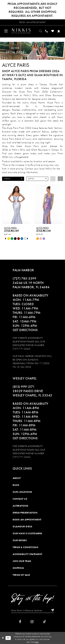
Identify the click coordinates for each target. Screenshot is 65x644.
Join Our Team (22, 561)
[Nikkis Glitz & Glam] (21, 31)
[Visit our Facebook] (20, 622)
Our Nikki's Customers (27, 533)
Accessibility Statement (27, 554)
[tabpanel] (9, 239)
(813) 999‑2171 (24, 387)
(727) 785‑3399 (24, 278)
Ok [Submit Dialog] (8, 638)
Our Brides (20, 540)
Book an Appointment (27, 520)
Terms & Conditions (25, 547)
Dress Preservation (25, 513)
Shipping (18, 568)
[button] (6, 31)
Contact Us (20, 499)
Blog (16, 485)
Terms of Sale (21, 575)
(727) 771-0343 (21, 349)
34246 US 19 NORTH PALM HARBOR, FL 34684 (31, 285)
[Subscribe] (52, 610)
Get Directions (25, 330)
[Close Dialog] (3, 638)
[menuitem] (6, 31)
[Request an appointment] (32, 22)
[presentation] (17, 204)
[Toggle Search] (41, 31)
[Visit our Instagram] (32, 622)
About (17, 478)
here (37, 642)
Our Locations (22, 492)
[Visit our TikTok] (44, 622)
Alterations (20, 506)
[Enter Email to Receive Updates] (33, 610)
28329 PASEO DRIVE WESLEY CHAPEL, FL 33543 (32, 393)
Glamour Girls (22, 526)
